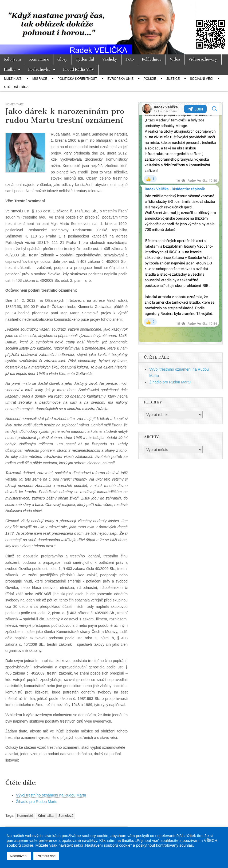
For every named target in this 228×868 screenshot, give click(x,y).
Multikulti (13, 79)
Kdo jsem (12, 59)
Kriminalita (46, 816)
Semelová (66, 816)
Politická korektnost (77, 79)
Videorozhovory (203, 59)
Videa (175, 59)
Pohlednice (152, 59)
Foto (130, 59)
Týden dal (85, 59)
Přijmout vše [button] (46, 856)
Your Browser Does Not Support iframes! (180, 222)
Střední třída (16, 87)
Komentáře (39, 59)
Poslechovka (39, 70)
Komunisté (25, 816)
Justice (173, 79)
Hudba (10, 70)
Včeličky (110, 59)
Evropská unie (120, 79)
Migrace (40, 79)
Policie (150, 79)
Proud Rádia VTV (79, 70)
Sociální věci (201, 79)
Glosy (62, 59)
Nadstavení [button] (19, 856)
